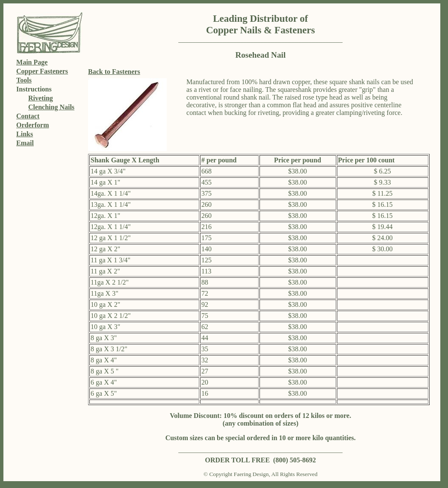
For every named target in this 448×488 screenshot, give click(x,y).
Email (25, 143)
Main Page (32, 62)
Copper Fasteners (42, 71)
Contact (28, 116)
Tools (24, 80)
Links (25, 134)
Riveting (41, 98)
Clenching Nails (51, 107)
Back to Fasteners (114, 72)
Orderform (32, 125)
